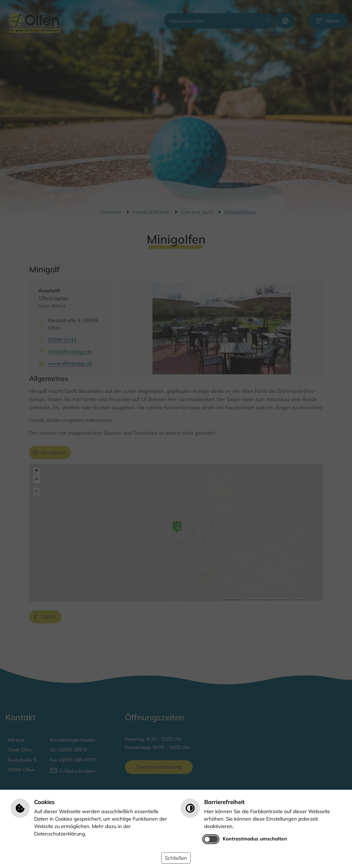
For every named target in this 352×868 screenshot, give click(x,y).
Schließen (176, 858)
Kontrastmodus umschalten (255, 839)
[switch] (211, 839)
